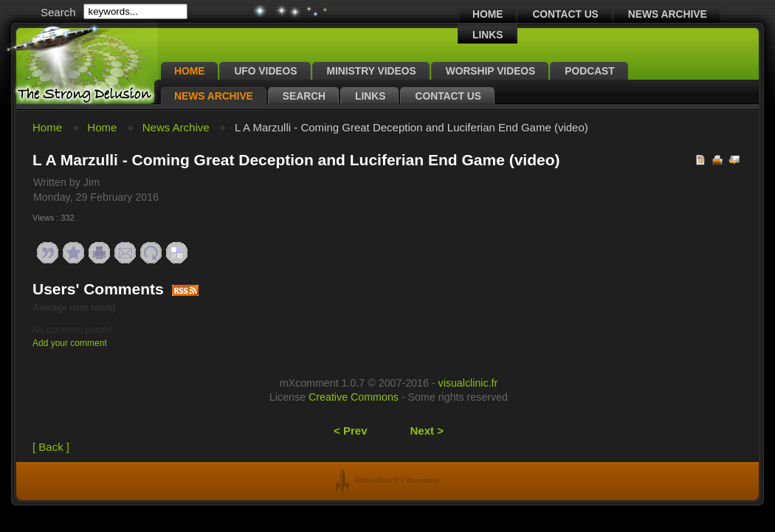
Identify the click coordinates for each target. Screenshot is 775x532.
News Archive (668, 14)
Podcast (589, 71)
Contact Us (565, 14)
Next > (427, 431)
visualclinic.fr (468, 383)
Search (304, 96)
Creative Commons (354, 397)
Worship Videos (491, 71)
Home (488, 14)
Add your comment (70, 343)
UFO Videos (265, 71)
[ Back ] (51, 447)
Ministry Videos (372, 71)
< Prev (350, 431)
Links (488, 35)
